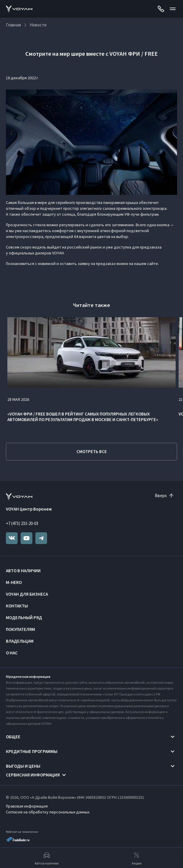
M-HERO (14, 582)
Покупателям (20, 629)
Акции (137, 858)
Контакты (17, 606)
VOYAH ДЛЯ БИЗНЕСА (27, 594)
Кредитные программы (32, 751)
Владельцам (20, 641)
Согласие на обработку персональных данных (48, 812)
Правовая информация (27, 806)
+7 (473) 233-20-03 (22, 523)
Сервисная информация (33, 775)
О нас (12, 653)
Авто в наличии (23, 571)
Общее (13, 737)
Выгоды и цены (23, 766)
